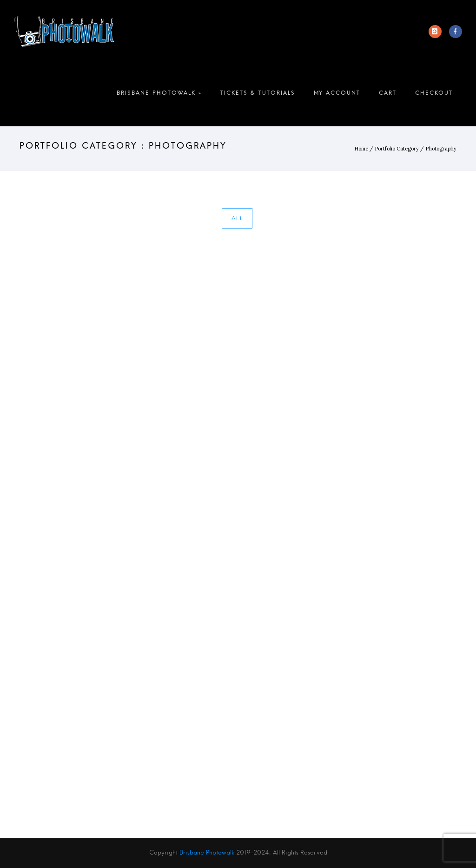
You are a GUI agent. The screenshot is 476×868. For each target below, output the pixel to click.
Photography (441, 149)
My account (337, 95)
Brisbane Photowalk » (159, 95)
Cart (388, 95)
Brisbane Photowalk (207, 853)
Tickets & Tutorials (258, 95)
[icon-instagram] (437, 32)
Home (361, 149)
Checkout (434, 95)
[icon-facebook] (456, 32)
